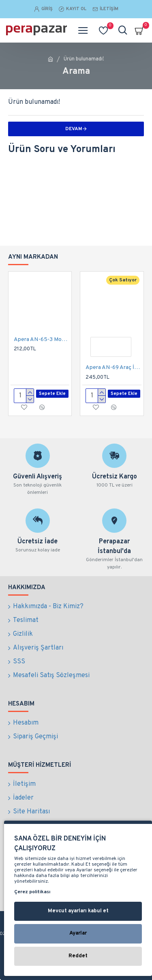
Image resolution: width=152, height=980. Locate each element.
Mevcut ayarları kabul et (78, 911)
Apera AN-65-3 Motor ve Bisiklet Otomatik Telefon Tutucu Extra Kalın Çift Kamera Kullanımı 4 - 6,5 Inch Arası (42, 340)
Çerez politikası (32, 892)
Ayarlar (78, 933)
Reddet (78, 956)
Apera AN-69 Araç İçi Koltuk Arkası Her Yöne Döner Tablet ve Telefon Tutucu (113, 368)
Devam (74, 129)
